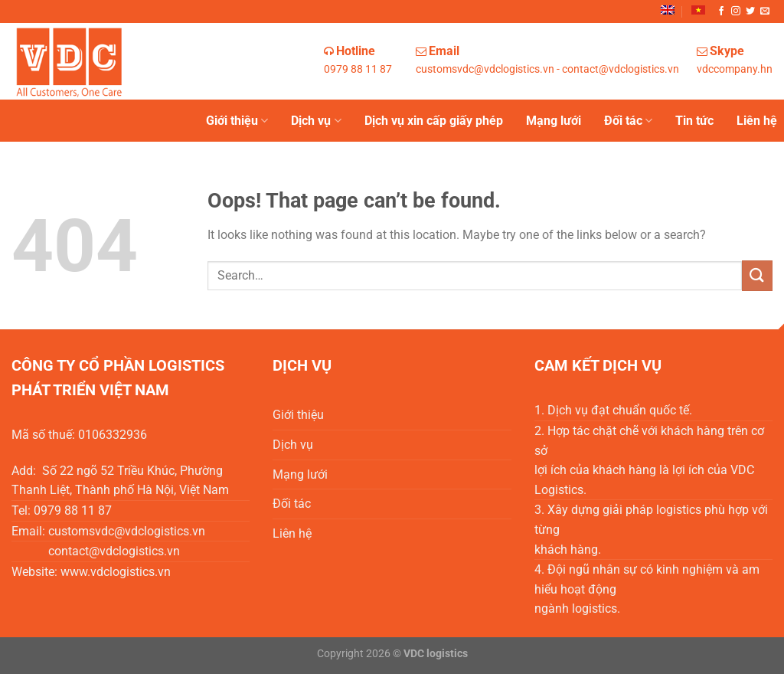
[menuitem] (668, 10)
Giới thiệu (237, 121)
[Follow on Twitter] (750, 11)
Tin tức (694, 121)
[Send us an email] (765, 11)
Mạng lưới (554, 121)
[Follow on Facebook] (721, 11)
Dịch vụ (316, 121)
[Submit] (757, 275)
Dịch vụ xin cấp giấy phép (434, 121)
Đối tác (628, 121)
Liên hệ (757, 121)
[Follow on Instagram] (736, 11)
